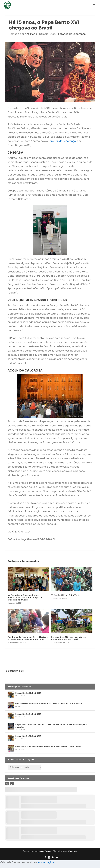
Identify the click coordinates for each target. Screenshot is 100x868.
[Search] (7, 784)
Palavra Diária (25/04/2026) (28, 693)
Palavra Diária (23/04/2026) (28, 736)
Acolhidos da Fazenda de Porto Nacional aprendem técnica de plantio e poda (28, 638)
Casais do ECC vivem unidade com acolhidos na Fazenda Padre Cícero (48, 747)
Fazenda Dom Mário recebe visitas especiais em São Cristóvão (68, 638)
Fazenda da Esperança (72, 34)
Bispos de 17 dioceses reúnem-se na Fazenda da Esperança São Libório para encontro (51, 726)
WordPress (72, 851)
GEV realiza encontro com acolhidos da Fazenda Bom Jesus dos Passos (49, 704)
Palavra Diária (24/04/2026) (28, 714)
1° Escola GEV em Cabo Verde (66, 595)
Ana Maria (31, 34)
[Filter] (12, 784)
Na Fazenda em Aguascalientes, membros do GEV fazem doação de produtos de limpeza (25, 597)
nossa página (46, 862)
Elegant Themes (44, 851)
